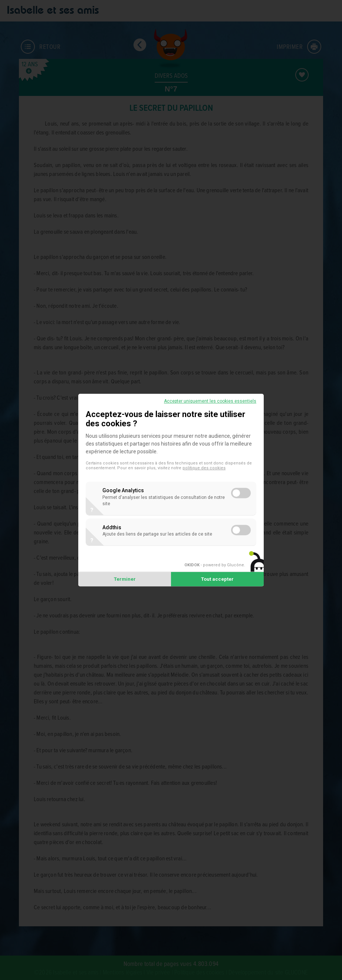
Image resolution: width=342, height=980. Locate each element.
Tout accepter (217, 579)
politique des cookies (204, 468)
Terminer (125, 579)
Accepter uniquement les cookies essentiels (210, 401)
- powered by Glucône (214, 565)
